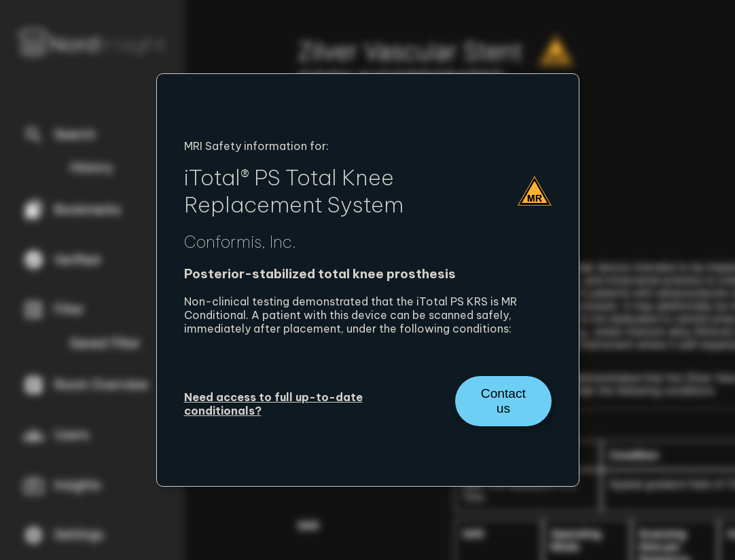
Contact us (503, 401)
